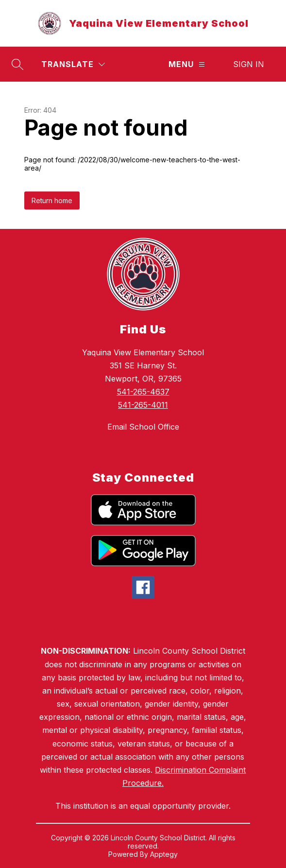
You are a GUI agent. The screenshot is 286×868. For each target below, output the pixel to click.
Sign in (249, 64)
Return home (52, 200)
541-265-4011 (143, 405)
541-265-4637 (143, 392)
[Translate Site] (73, 64)
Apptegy (164, 854)
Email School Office (143, 427)
